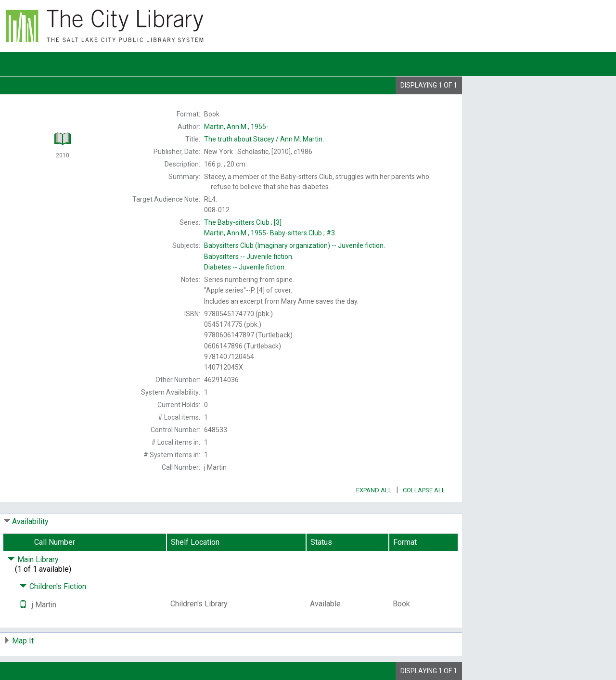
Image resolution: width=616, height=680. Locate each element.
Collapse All (424, 490)
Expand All (374, 490)
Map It (23, 641)
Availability (30, 521)
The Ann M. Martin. (264, 139)
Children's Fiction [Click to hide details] (53, 586)
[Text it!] (23, 605)
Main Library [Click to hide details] (33, 559)
